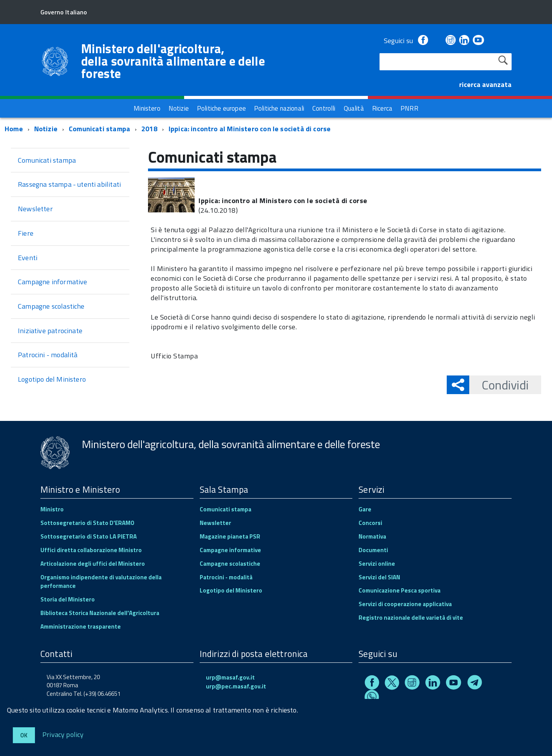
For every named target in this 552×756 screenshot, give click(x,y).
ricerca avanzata (485, 84)
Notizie (46, 129)
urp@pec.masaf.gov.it (236, 686)
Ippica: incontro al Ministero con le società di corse (250, 129)
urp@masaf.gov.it (230, 677)
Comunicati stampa (99, 129)
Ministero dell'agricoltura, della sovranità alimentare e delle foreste (173, 61)
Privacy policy (63, 734)
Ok (24, 735)
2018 (149, 129)
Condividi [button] (499, 385)
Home (14, 129)
